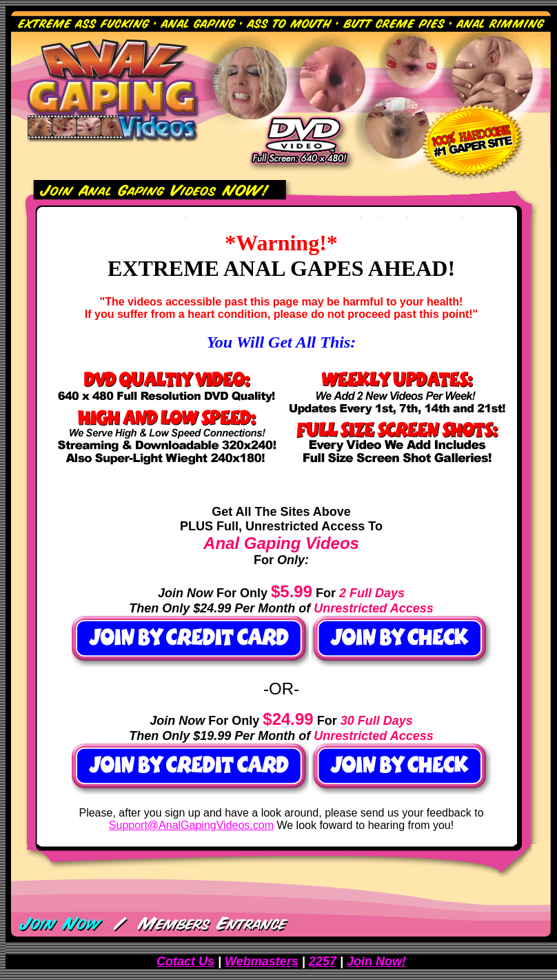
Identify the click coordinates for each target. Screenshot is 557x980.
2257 (323, 961)
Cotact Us (185, 961)
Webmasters (262, 961)
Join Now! (376, 961)
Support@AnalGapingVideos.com (191, 825)
